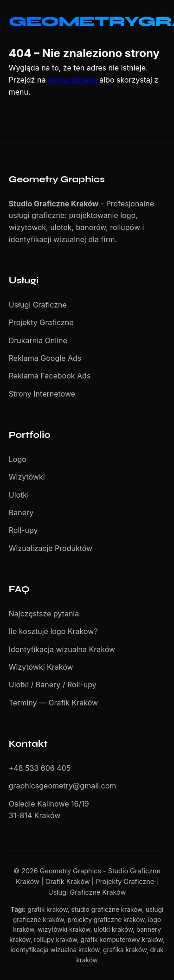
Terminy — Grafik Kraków (53, 703)
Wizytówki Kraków (41, 667)
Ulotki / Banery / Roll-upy (53, 685)
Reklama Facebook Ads (50, 376)
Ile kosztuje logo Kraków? (53, 631)
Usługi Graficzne (38, 305)
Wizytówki (27, 477)
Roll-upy (23, 530)
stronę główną (73, 80)
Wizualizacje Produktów (51, 548)
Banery (21, 512)
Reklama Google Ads (45, 358)
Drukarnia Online (38, 340)
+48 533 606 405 (40, 768)
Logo (18, 459)
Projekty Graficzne (41, 322)
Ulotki (19, 495)
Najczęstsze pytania (44, 614)
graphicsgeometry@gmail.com (63, 786)
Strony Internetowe (42, 394)
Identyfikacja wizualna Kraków (62, 649)
